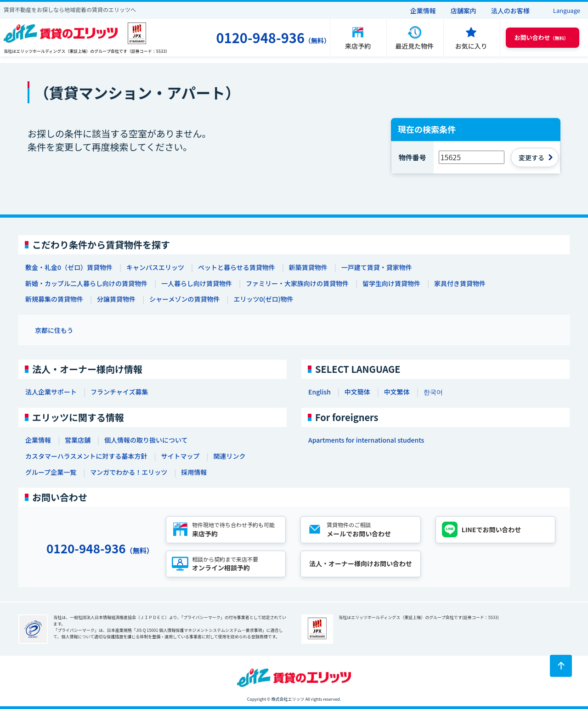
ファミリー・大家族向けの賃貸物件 (297, 283)
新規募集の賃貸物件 (54, 299)
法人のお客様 (510, 11)
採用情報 (194, 472)
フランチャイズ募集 (119, 392)
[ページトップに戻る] (561, 666)
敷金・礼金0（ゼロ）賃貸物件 (69, 267)
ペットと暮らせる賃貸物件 (237, 267)
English (319, 392)
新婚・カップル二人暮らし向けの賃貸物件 (86, 283)
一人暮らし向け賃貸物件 (197, 283)
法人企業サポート (51, 392)
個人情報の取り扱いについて (146, 440)
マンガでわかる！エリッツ (129, 472)
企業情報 (423, 11)
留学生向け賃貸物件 (391, 283)
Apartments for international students (366, 440)
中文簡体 (357, 392)
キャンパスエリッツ (155, 267)
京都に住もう (54, 330)
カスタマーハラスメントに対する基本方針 (86, 456)
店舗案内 (464, 11)
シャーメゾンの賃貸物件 (184, 299)
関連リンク (229, 456)
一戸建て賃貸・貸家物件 (377, 267)
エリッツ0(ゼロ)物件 (263, 299)
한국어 (433, 392)
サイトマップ (180, 456)
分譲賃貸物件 (116, 299)
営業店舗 (78, 440)
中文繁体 (397, 392)
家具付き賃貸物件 (460, 283)
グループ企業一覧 (51, 472)
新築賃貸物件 (308, 267)
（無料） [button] (542, 37)
